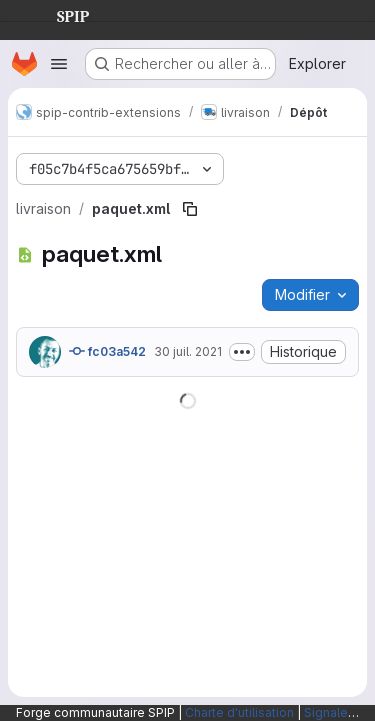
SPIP (57, 14)
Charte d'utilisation (239, 712)
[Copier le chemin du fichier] (190, 209)
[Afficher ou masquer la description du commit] (242, 352)
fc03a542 (107, 351)
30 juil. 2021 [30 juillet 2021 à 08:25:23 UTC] (188, 351)
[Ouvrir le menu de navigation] (59, 64)
